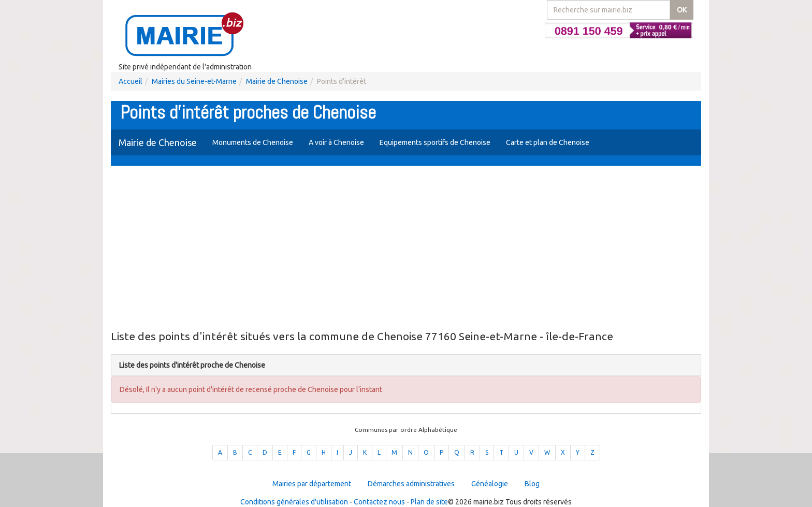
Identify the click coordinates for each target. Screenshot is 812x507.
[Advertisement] (406, 249)
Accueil (130, 81)
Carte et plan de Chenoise (548, 142)
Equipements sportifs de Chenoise (435, 142)
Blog (532, 484)
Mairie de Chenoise (277, 81)
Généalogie (490, 484)
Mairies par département (312, 484)
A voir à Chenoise (336, 142)
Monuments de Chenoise (253, 142)
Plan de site (429, 502)
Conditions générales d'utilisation (294, 502)
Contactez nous (379, 502)
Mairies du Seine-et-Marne (194, 81)
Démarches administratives (411, 484)
